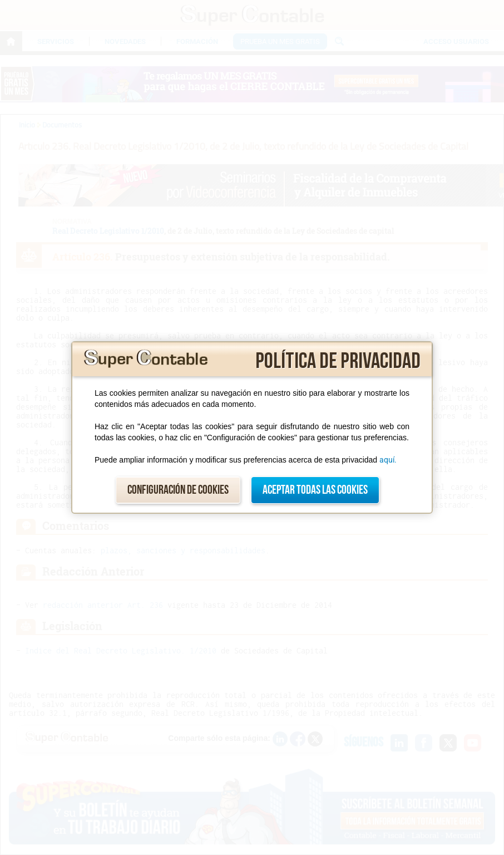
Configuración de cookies (178, 490)
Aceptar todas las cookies (315, 490)
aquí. (388, 460)
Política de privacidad (338, 361)
